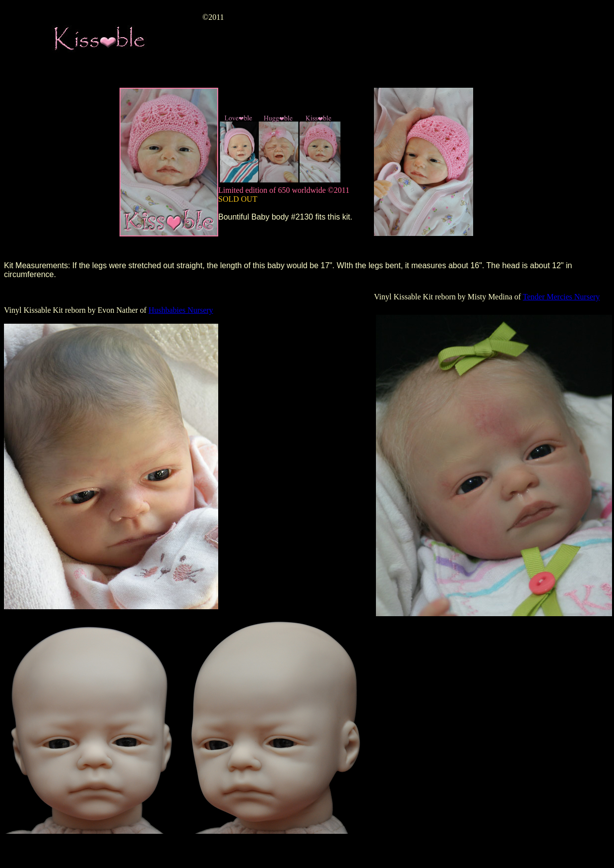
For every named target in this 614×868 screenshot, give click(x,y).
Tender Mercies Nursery (561, 297)
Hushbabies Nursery (181, 310)
